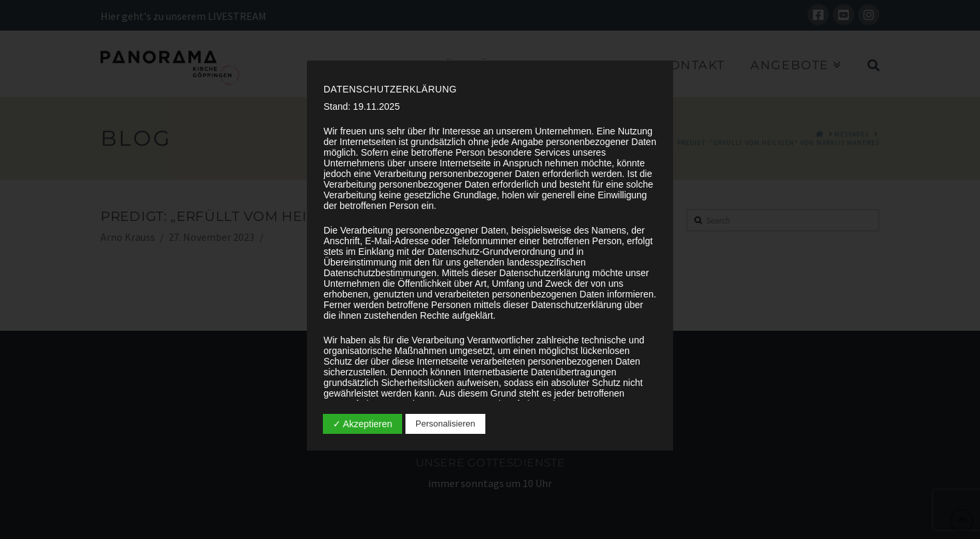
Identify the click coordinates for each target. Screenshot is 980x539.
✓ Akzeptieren (363, 424)
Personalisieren (445, 424)
